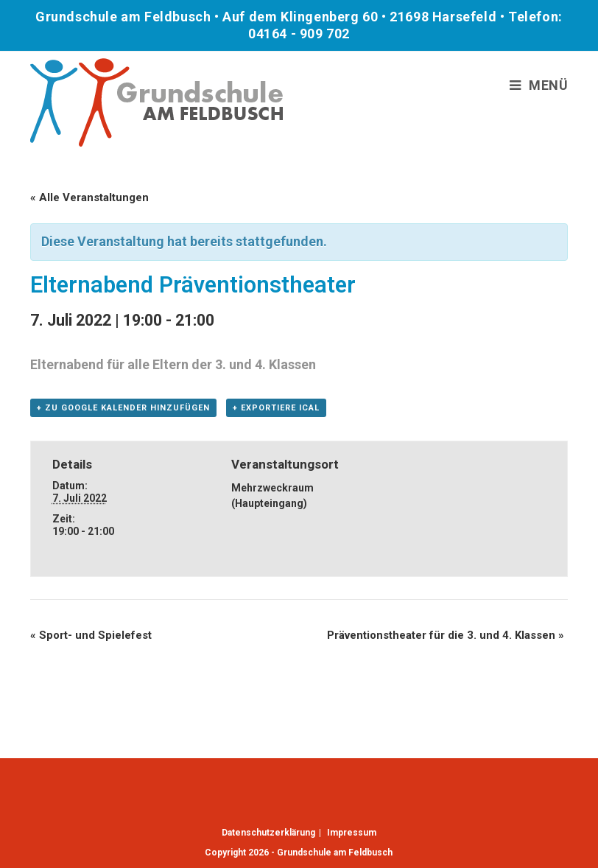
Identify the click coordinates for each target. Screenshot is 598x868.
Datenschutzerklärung (268, 833)
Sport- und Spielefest (91, 635)
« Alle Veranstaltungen (89, 197)
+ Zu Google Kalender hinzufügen (123, 408)
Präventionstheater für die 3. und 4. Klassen (446, 635)
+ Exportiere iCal (276, 408)
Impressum (352, 833)
